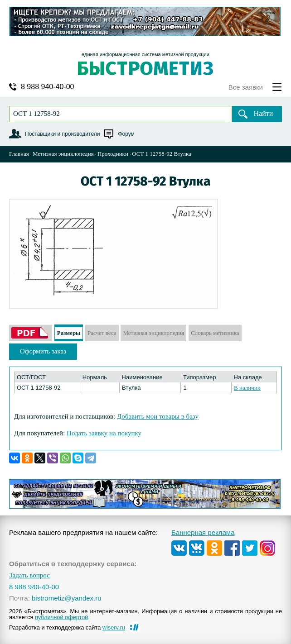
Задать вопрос (29, 575)
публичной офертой (62, 617)
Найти (264, 113)
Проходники (113, 154)
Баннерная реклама (203, 532)
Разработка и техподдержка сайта (67, 627)
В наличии (247, 388)
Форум (126, 134)
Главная (19, 154)
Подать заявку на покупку (104, 433)
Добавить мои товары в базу (158, 416)
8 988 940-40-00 (47, 87)
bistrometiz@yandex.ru (67, 598)
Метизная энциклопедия (63, 154)
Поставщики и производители (62, 134)
